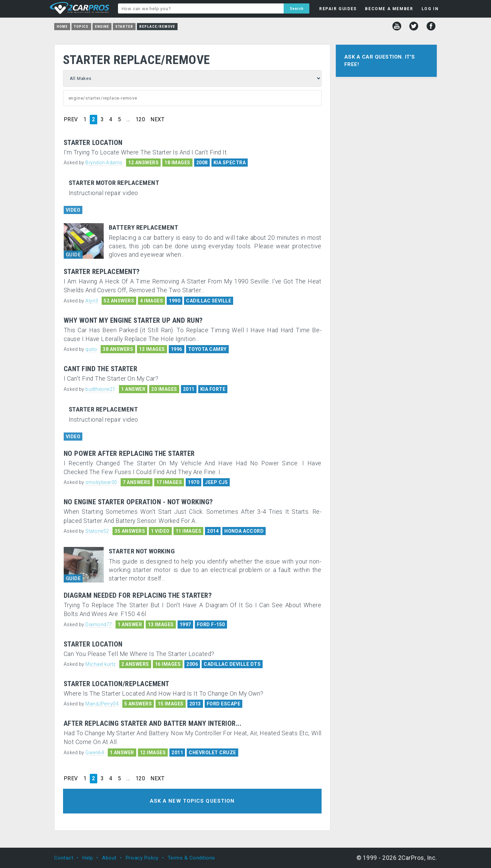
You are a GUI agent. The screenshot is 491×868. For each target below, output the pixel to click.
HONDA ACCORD (244, 531)
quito (91, 349)
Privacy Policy (142, 858)
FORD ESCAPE (224, 704)
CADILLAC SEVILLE (209, 301)
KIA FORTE (213, 389)
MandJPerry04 (102, 704)
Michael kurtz (101, 664)
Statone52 (97, 531)
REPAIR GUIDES (338, 9)
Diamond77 (99, 624)
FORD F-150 (211, 624)
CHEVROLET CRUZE (212, 753)
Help (88, 858)
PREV (71, 120)
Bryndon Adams (104, 163)
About (109, 858)
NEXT (157, 120)
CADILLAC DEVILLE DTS (232, 664)
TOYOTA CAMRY (207, 349)
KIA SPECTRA (230, 163)
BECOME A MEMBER (389, 9)
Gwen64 (95, 753)
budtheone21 (100, 389)
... (128, 120)
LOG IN (430, 9)
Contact (64, 858)
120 (140, 120)
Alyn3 (92, 301)
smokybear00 (101, 482)
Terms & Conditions (191, 858)
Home (62, 27)
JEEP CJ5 (216, 482)
